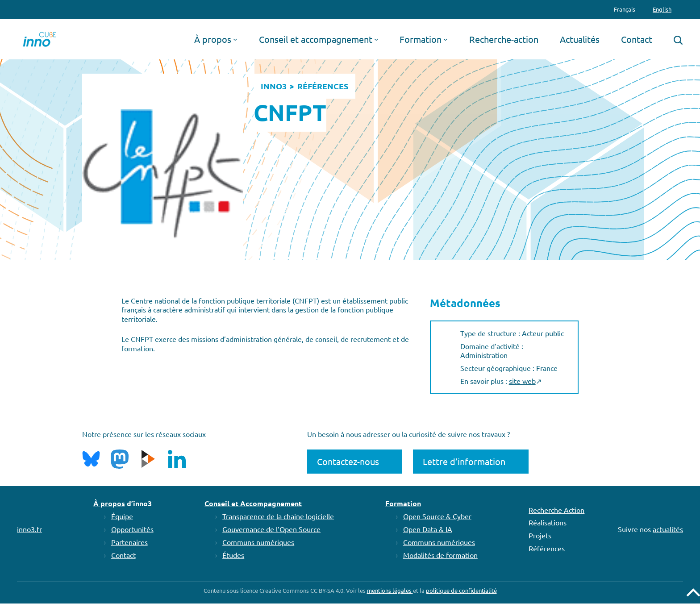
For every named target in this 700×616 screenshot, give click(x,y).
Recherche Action (556, 510)
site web (522, 381)
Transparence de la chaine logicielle (278, 516)
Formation (403, 503)
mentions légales (390, 590)
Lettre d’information (464, 461)
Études (233, 555)
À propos (109, 503)
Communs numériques (258, 542)
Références (547, 548)
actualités (668, 529)
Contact (123, 555)
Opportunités (132, 529)
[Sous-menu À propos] (235, 39)
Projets (540, 535)
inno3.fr (29, 529)
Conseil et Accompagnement (253, 503)
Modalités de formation (440, 555)
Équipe (122, 516)
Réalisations (548, 522)
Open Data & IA (428, 529)
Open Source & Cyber (437, 516)
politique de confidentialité (461, 590)
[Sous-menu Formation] (446, 39)
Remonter (693, 592)
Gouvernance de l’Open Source (271, 529)
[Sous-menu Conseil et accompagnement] (376, 39)
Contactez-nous (348, 461)
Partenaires (129, 542)
